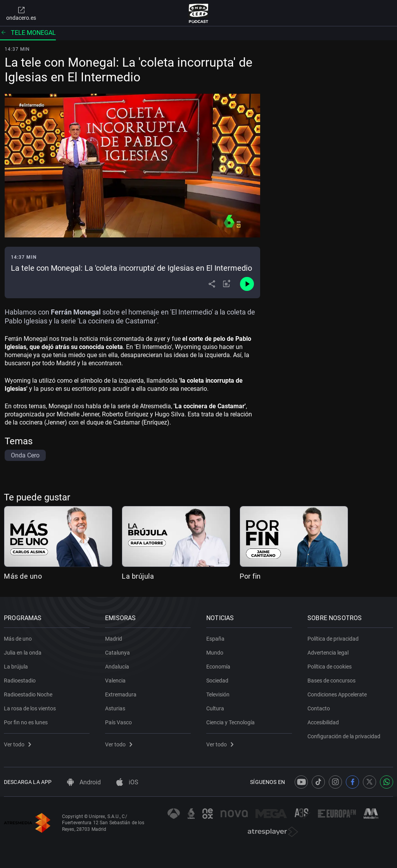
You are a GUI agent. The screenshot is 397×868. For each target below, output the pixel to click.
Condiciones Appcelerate (337, 694)
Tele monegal (28, 33)
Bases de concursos (331, 681)
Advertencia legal (328, 653)
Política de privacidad (333, 639)
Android (84, 782)
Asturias (115, 708)
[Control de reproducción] (247, 284)
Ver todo (17, 744)
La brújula (138, 576)
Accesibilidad (323, 722)
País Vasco (118, 722)
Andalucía (117, 667)
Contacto (319, 708)
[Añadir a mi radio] (227, 284)
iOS (127, 782)
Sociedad (217, 681)
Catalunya (117, 653)
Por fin (250, 576)
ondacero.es (21, 13)
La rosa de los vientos (30, 708)
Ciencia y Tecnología (230, 722)
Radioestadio (20, 681)
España (215, 639)
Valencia (115, 681)
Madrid (114, 639)
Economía (218, 667)
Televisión (218, 694)
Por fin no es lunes (26, 722)
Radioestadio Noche (28, 694)
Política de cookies (330, 667)
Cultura (215, 708)
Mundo (215, 653)
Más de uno (23, 576)
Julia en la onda (23, 653)
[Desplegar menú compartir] (212, 284)
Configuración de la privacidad (344, 736)
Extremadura (121, 694)
